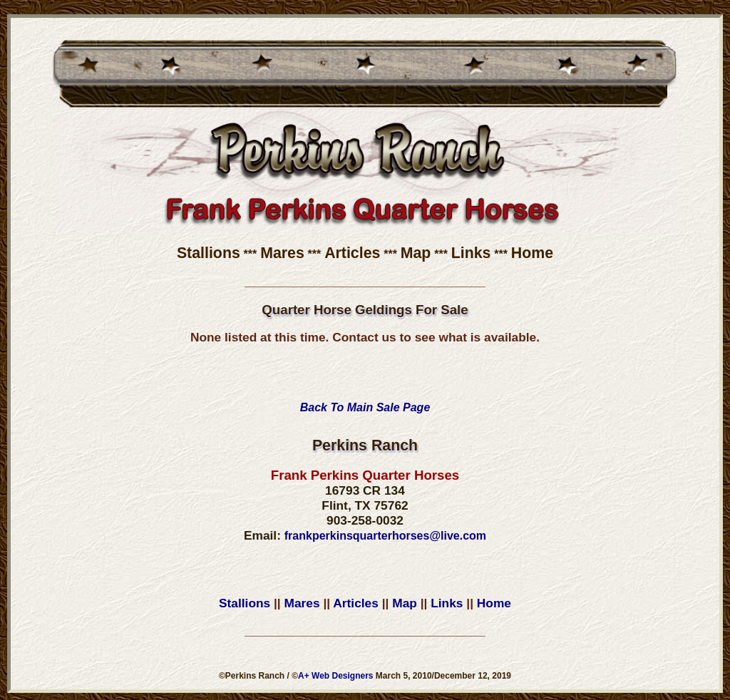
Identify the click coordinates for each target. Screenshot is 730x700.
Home (532, 253)
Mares (282, 253)
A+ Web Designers (335, 676)
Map (416, 253)
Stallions (209, 253)
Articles (352, 253)
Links (471, 253)
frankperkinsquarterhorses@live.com (385, 536)
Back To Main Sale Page (365, 407)
